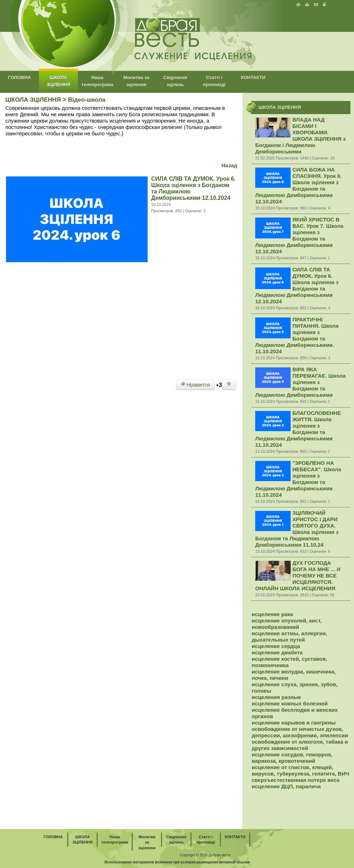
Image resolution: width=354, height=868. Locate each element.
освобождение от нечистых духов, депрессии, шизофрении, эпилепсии (300, 732)
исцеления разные (276, 697)
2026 (204, 855)
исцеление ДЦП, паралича (286, 786)
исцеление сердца (276, 646)
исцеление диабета (277, 652)
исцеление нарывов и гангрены (294, 723)
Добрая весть (220, 855)
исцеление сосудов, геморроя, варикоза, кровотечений (292, 758)
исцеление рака (272, 614)
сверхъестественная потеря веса (296, 780)
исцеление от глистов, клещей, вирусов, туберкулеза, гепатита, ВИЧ (300, 770)
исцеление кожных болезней (290, 703)
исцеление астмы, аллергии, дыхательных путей (289, 636)
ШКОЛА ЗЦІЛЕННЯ (33, 100)
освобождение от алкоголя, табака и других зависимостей (300, 745)
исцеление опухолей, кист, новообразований (287, 624)
